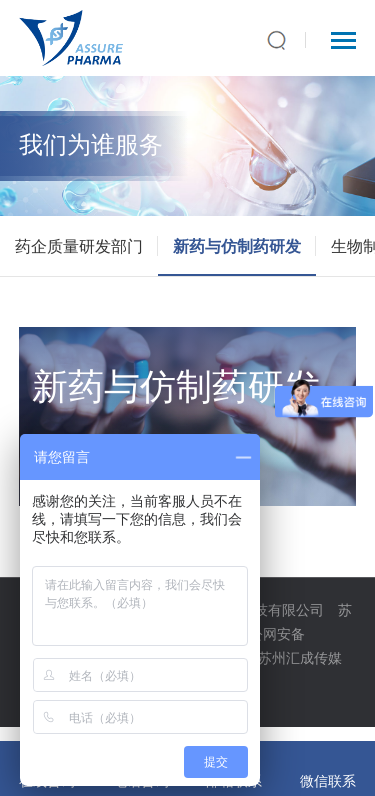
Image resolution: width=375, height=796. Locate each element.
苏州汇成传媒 (300, 657)
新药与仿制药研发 (237, 246)
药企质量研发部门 (79, 246)
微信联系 (328, 780)
